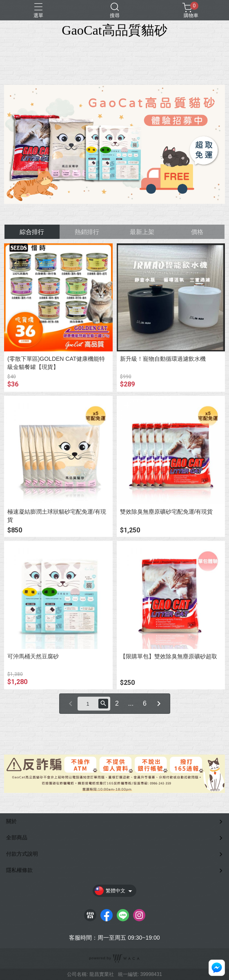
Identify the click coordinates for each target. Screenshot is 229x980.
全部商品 (17, 838)
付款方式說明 (22, 854)
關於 (11, 821)
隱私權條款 (19, 870)
